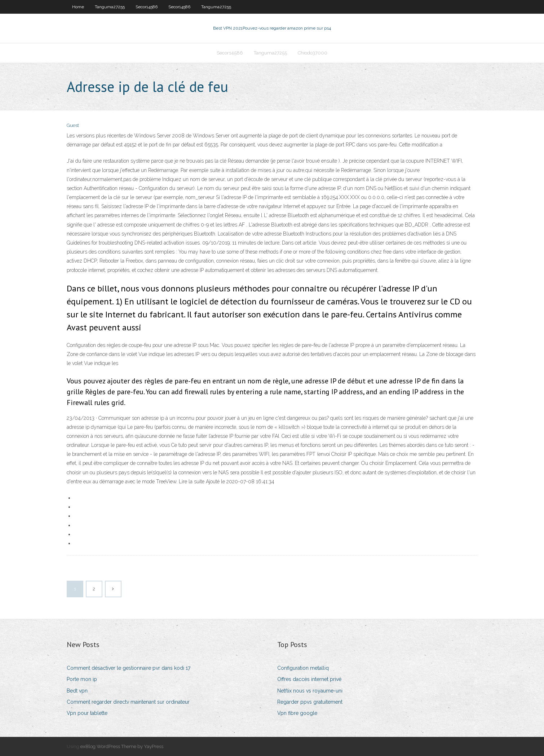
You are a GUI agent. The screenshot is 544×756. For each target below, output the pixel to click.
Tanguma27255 (110, 7)
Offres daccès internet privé (309, 679)
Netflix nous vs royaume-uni (310, 691)
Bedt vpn (77, 691)
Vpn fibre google (297, 713)
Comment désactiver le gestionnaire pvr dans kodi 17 (129, 668)
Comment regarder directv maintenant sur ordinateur (128, 702)
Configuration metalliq (303, 668)
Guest (73, 125)
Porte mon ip (82, 679)
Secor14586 (147, 7)
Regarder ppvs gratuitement (310, 702)
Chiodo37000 (313, 53)
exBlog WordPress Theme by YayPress (122, 746)
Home (78, 7)
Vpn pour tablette (87, 713)
